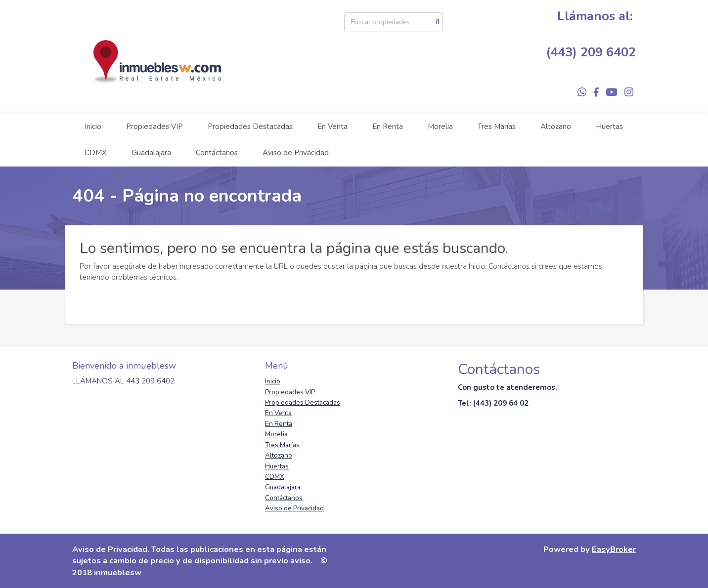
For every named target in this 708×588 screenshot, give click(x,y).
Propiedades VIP (155, 126)
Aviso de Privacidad (296, 153)
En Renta (388, 126)
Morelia (440, 126)
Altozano (556, 126)
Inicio (93, 126)
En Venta (332, 126)
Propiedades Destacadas (250, 126)
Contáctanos (217, 153)
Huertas (609, 126)
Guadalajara (151, 153)
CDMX (96, 153)
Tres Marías (497, 126)
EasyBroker (614, 549)
